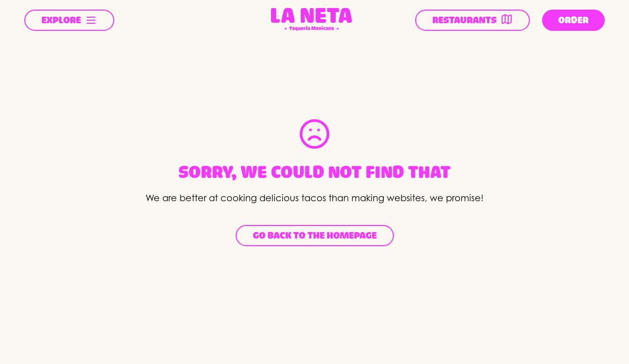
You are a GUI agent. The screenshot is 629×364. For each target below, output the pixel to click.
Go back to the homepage (315, 236)
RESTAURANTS (473, 19)
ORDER (573, 20)
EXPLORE (69, 20)
